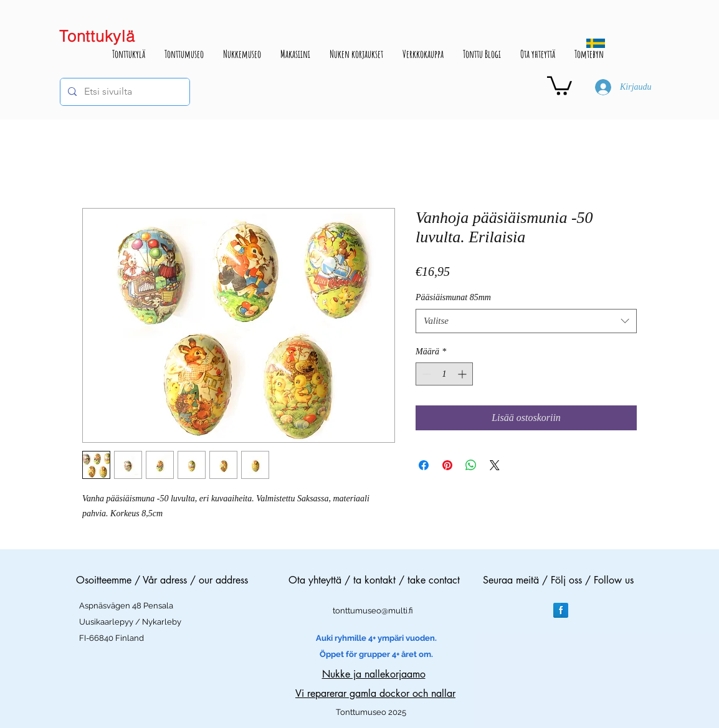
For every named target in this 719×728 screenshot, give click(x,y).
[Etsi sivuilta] (124, 92)
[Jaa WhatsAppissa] (471, 465)
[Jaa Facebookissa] (424, 465)
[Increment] (463, 374)
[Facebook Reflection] (561, 610)
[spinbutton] (444, 374)
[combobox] (526, 321)
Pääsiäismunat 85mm (453, 297)
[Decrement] (425, 374)
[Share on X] (495, 465)
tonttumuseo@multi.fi (373, 611)
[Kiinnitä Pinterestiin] (447, 465)
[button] (559, 85)
